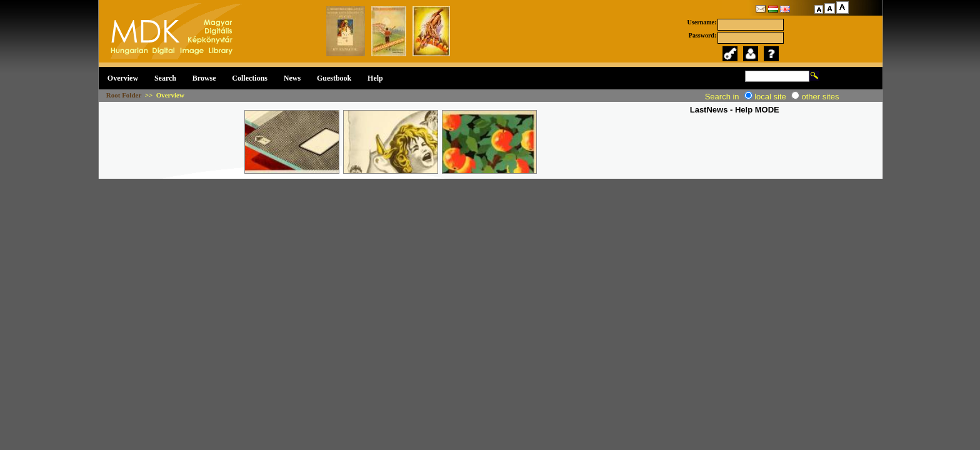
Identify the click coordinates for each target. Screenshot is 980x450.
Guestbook (334, 78)
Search (165, 78)
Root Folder (124, 95)
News (292, 78)
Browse (204, 78)
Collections (250, 78)
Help (375, 78)
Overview (123, 78)
